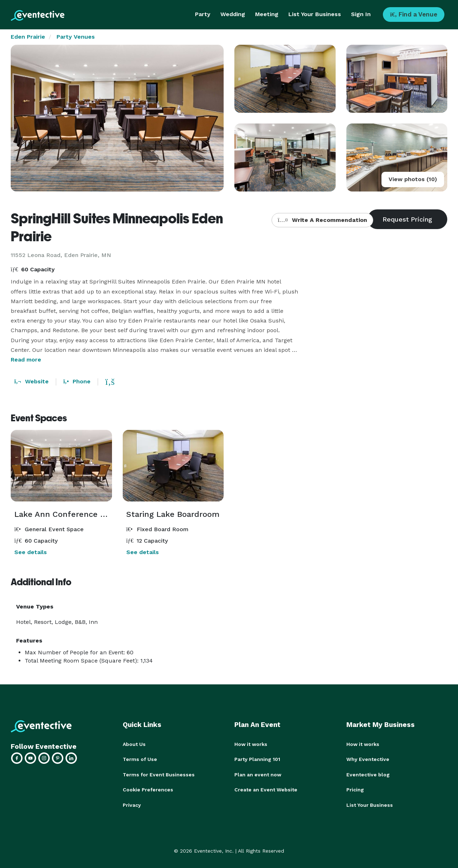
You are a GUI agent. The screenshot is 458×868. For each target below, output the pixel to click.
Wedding (233, 14)
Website (31, 381)
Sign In (361, 14)
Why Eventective (368, 759)
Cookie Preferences (148, 789)
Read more (26, 360)
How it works (251, 744)
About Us (134, 744)
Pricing (355, 789)
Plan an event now (258, 774)
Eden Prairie (28, 37)
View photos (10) (413, 179)
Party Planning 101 (257, 759)
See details (31, 552)
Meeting (267, 14)
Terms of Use (140, 759)
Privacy (132, 804)
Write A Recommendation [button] (322, 220)
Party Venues (76, 37)
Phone (77, 381)
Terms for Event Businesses (159, 774)
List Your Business (315, 14)
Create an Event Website (266, 789)
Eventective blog (368, 774)
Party (203, 14)
